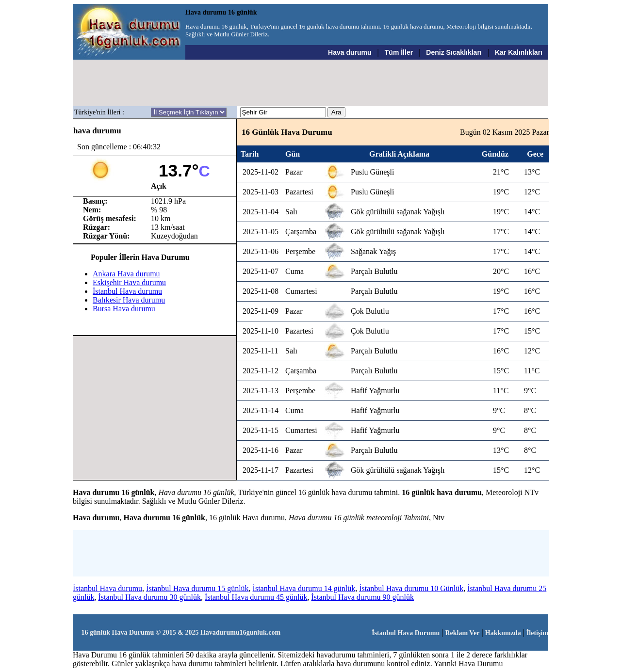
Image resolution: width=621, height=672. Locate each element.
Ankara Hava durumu (126, 274)
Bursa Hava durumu (124, 309)
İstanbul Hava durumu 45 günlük (256, 597)
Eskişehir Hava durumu (129, 282)
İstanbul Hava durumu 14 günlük (304, 588)
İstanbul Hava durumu (127, 291)
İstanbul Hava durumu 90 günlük (363, 597)
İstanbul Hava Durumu (406, 633)
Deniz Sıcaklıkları (454, 52)
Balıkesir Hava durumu (129, 300)
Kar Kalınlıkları (519, 52)
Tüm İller (399, 52)
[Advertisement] (311, 83)
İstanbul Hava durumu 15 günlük (197, 588)
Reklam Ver (462, 633)
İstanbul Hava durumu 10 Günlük (411, 588)
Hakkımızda (503, 633)
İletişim (537, 633)
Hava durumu (350, 52)
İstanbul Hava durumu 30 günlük (149, 597)
